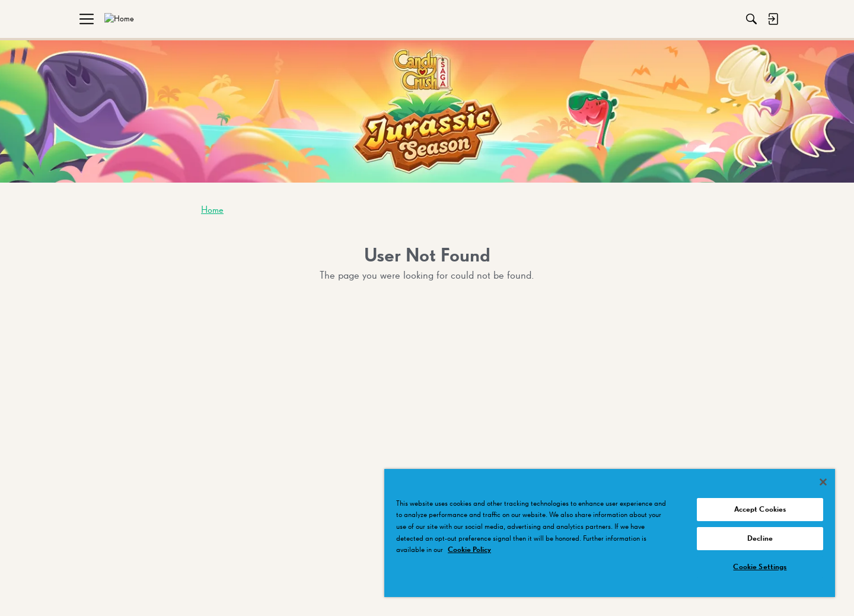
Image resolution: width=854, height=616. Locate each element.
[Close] (823, 482)
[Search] (646, 19)
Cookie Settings (760, 567)
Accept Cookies (760, 510)
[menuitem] (95, 19)
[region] (610, 533)
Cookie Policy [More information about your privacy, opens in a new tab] (469, 550)
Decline (760, 539)
